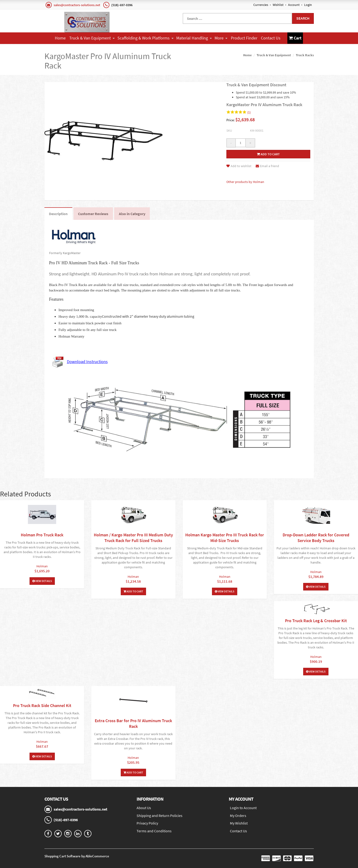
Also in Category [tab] (133, 214)
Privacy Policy (147, 823)
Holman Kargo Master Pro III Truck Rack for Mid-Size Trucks (225, 538)
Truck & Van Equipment (92, 38)
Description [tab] (58, 214)
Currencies (261, 5)
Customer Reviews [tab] (94, 214)
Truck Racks (305, 55)
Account (294, 5)
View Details (42, 581)
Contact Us (271, 38)
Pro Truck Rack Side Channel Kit (42, 705)
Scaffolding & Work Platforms (145, 38)
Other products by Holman (245, 182)
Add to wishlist (239, 166)
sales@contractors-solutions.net (77, 5)
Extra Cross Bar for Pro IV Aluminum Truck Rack (133, 723)
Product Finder (244, 38)
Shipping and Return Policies (160, 816)
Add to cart (268, 154)
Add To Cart (133, 591)
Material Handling (194, 38)
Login (308, 5)
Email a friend (267, 166)
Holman (42, 566)
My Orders (238, 816)
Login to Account (243, 808)
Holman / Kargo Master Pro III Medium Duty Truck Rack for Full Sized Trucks (133, 538)
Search (303, 18)
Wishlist (278, 5)
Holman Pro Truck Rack (42, 535)
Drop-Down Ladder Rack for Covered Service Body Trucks (316, 538)
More (221, 38)
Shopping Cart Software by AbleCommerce (77, 856)
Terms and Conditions (154, 831)
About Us (144, 808)
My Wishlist (239, 823)
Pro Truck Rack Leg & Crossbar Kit (316, 621)
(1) (249, 112)
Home (60, 38)
